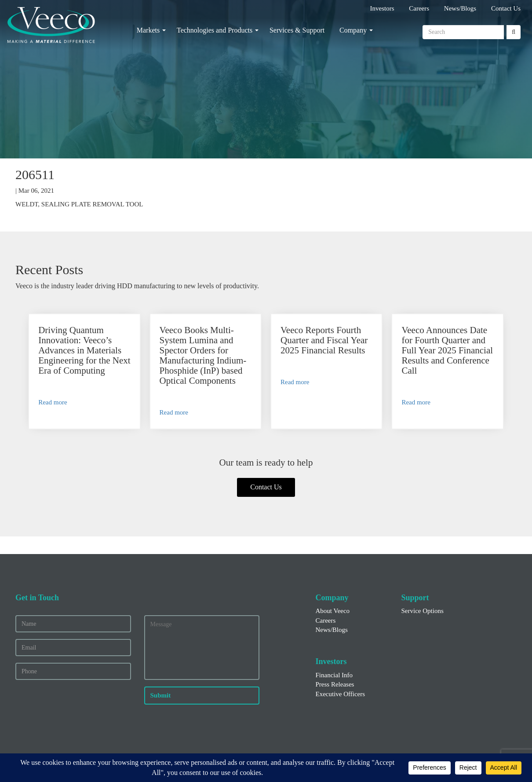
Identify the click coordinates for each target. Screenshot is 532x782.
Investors (382, 8)
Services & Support (297, 30)
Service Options (423, 611)
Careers (419, 8)
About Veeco (333, 611)
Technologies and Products (215, 30)
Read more (53, 402)
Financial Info (334, 675)
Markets (148, 30)
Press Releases (335, 684)
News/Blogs (460, 8)
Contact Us (506, 8)
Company (353, 30)
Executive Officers (341, 694)
